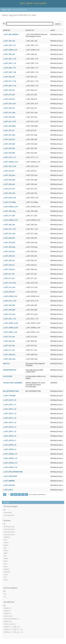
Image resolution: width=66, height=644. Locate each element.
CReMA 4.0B (8, 616)
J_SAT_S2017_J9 (10, 400)
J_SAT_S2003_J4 (10, 449)
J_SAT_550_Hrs (9, 256)
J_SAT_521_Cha (9, 234)
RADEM (6, 569)
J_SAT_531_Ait (9, 274)
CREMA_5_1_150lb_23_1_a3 (13, 629)
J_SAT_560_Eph (9, 310)
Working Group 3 (9, 532)
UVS (5, 548)
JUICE (6, 575)
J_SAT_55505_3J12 (11, 220)
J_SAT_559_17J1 (10, 45)
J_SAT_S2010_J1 (10, 440)
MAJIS (6, 545)
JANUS (6, 543)
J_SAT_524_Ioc (9, 265)
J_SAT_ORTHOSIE (10, 476)
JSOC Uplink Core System (33, 3)
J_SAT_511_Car (9, 350)
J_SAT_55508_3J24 (11, 328)
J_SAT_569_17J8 (10, 72)
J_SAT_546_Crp (9, 225)
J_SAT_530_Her (9, 139)
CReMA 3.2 (7, 613)
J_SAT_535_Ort (9, 292)
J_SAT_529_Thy (9, 193)
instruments (8, 513)
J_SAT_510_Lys (9, 337)
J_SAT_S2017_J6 (10, 409)
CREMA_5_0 (8, 621)
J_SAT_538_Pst (9, 99)
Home (4, 10)
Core (9, 10)
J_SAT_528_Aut (9, 184)
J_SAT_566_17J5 (10, 59)
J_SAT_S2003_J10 (10, 467)
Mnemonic (7, 30)
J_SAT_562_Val (9, 77)
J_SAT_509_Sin (9, 341)
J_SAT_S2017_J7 (10, 405)
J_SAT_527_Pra (9, 189)
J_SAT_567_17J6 (10, 81)
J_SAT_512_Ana (9, 314)
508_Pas (6, 363)
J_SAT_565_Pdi (9, 148)
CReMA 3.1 (7, 611)
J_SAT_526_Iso (9, 260)
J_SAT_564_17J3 (10, 86)
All (4, 510)
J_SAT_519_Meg (9, 202)
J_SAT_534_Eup (9, 247)
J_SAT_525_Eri (9, 171)
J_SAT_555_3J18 (10, 198)
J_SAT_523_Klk (9, 153)
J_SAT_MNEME (9, 481)
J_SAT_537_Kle (9, 95)
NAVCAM (7, 572)
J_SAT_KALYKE (9, 485)
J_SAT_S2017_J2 (10, 422)
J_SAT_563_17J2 (10, 319)
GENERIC (7, 537)
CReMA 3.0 (7, 608)
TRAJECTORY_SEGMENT (13, 383)
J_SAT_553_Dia (9, 251)
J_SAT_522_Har (9, 117)
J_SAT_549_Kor (9, 269)
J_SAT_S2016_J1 (10, 427)
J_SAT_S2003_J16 (10, 458)
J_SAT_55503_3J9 (10, 50)
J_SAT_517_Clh (9, 216)
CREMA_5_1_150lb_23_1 (12, 627)
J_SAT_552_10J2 (10, 166)
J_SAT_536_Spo (9, 180)
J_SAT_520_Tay (9, 41)
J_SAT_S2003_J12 (10, 463)
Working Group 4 (9, 535)
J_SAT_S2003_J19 (10, 454)
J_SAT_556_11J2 (10, 63)
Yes (5, 594)
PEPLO (6, 551)
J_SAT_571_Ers (9, 278)
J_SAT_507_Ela (9, 346)
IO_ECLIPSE (8, 376)
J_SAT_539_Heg (9, 211)
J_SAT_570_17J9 (10, 301)
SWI (5, 556)
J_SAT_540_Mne (9, 126)
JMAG (6, 559)
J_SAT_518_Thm (9, 283)
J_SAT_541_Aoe (9, 113)
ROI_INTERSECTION (11, 391)
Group (53, 30)
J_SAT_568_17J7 (10, 68)
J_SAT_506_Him (9, 359)
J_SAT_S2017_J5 (10, 414)
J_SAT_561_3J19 (10, 121)
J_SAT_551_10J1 (10, 229)
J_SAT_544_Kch (9, 242)
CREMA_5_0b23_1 (10, 624)
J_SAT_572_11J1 (10, 157)
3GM (5, 564)
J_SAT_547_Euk (9, 135)
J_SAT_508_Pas (9, 355)
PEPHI (6, 580)
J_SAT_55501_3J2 (10, 332)
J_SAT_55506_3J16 (11, 162)
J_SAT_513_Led (9, 287)
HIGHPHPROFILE (10, 370)
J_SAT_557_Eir (9, 130)
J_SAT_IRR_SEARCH (11, 34)
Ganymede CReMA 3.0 (11, 619)
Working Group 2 (9, 529)
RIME (5, 553)
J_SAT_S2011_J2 (10, 431)
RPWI (6, 561)
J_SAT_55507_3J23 (11, 323)
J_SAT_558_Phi (9, 238)
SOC (5, 577)
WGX (5, 540)
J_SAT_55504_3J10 (11, 207)
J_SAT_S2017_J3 (10, 418)
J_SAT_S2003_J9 (10, 445)
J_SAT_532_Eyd (9, 144)
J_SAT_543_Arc (9, 90)
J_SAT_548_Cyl (9, 54)
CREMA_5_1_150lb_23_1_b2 (13, 632)
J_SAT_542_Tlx (9, 108)
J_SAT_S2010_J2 (10, 436)
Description (30, 30)
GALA (6, 567)
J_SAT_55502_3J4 (10, 296)
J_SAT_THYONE (9, 396)
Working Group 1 (9, 527)
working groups (9, 515)
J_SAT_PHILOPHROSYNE (13, 472)
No (5, 597)
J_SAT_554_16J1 (10, 104)
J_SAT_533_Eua (9, 175)
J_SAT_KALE (8, 490)
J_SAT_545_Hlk (9, 305)
